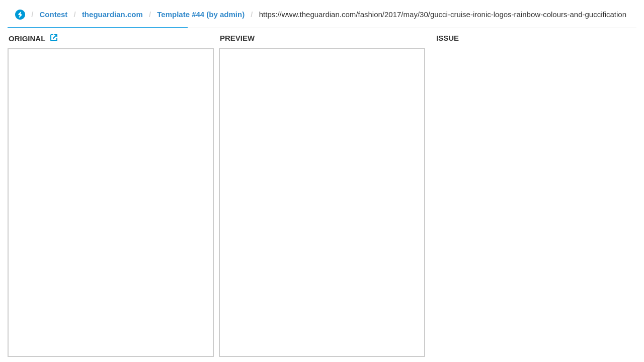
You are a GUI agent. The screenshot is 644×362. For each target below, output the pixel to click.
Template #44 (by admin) (201, 14)
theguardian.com (112, 14)
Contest (54, 14)
